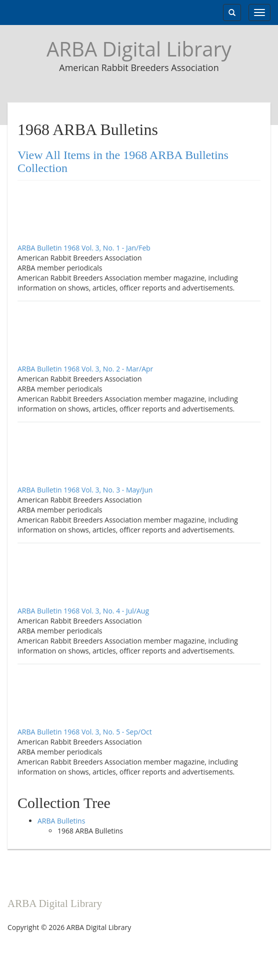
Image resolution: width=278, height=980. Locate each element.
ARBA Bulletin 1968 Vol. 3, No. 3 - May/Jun (85, 490)
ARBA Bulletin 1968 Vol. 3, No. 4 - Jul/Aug (83, 611)
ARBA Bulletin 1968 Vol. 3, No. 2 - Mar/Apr (85, 369)
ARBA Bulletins (61, 821)
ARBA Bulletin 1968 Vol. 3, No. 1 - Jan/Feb (84, 248)
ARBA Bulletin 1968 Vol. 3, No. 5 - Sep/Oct (85, 732)
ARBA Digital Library (139, 49)
